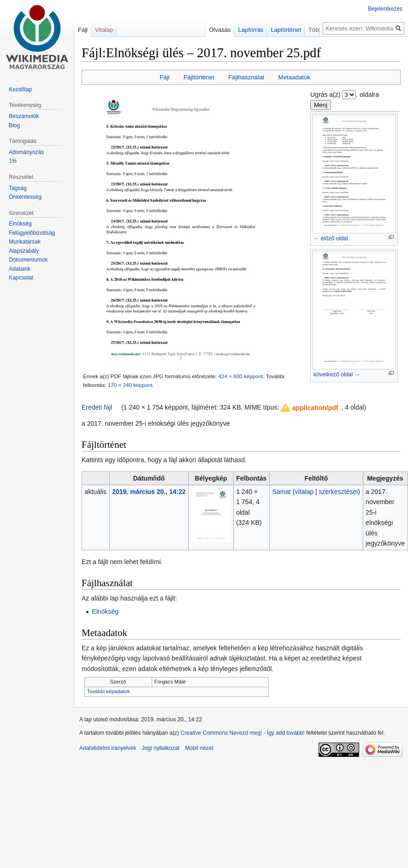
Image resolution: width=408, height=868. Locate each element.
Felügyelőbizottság (32, 233)
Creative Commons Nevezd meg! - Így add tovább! (242, 733)
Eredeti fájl (97, 407)
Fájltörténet (199, 77)
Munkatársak (25, 242)
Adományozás (26, 152)
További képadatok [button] (109, 691)
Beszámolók (24, 116)
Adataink (20, 269)
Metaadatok (294, 77)
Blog (14, 125)
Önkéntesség (25, 197)
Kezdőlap (20, 89)
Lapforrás (263, 30)
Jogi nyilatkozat (160, 748)
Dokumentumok (28, 260)
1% (13, 161)
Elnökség (105, 612)
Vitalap (104, 30)
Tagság (18, 188)
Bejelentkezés (385, 9)
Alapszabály (24, 251)
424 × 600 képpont (240, 376)
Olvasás (232, 30)
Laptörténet (298, 30)
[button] (310, 408)
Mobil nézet (199, 748)
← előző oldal (331, 238)
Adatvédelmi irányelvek (108, 748)
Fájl (164, 77)
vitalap (304, 492)
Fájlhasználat (246, 77)
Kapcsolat (21, 278)
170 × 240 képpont (130, 385)
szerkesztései (338, 492)
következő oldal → (337, 375)
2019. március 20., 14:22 (149, 492)
